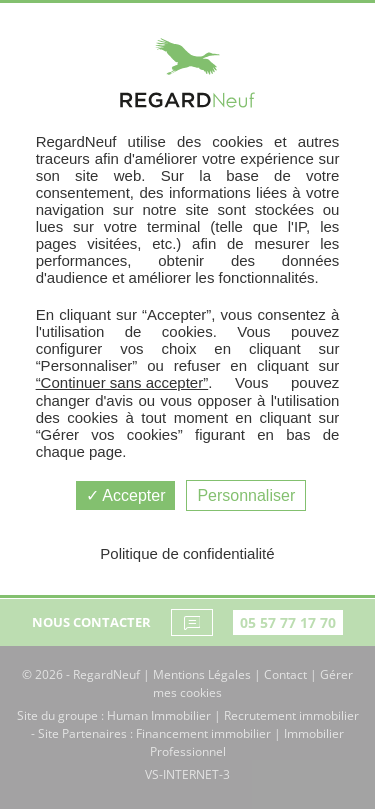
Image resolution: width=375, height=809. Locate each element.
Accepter (126, 495)
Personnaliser (246, 495)
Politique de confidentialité (187, 553)
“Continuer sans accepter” (122, 382)
